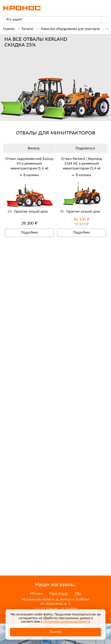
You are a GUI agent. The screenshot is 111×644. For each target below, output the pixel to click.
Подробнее (29, 232)
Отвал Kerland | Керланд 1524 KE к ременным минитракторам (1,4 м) (82, 163)
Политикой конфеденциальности (67, 621)
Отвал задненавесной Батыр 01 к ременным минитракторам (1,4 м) (29, 163)
